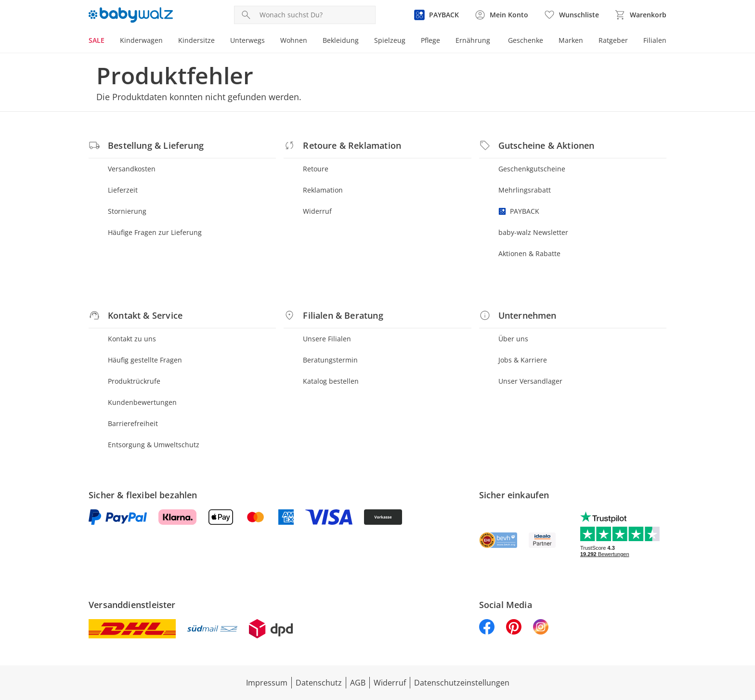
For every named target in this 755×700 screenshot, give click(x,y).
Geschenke (526, 40)
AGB (358, 683)
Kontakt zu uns (132, 339)
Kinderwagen (141, 40)
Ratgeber (613, 40)
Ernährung (473, 40)
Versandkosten (132, 169)
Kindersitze (196, 40)
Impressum (267, 683)
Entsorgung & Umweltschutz (154, 445)
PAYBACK (519, 211)
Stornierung (127, 211)
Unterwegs (247, 40)
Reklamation (323, 190)
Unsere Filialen (327, 339)
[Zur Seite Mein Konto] (501, 15)
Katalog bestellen (331, 381)
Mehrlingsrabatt (525, 190)
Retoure (316, 169)
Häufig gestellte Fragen (145, 360)
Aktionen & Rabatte (529, 253)
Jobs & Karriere (523, 360)
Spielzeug (390, 40)
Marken (571, 40)
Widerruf (317, 211)
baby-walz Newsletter (533, 232)
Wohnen (294, 40)
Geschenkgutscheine (532, 169)
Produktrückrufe (134, 381)
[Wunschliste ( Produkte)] (571, 15)
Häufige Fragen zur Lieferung (155, 232)
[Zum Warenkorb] (640, 15)
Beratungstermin (330, 360)
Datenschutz (319, 683)
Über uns (513, 339)
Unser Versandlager (530, 381)
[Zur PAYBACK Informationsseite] (436, 15)
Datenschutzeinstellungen (462, 683)
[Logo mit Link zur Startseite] (131, 15)
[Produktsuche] (315, 15)
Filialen (655, 40)
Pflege (430, 40)
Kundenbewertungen (142, 402)
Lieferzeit (123, 190)
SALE (97, 40)
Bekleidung (341, 40)
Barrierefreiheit (133, 423)
